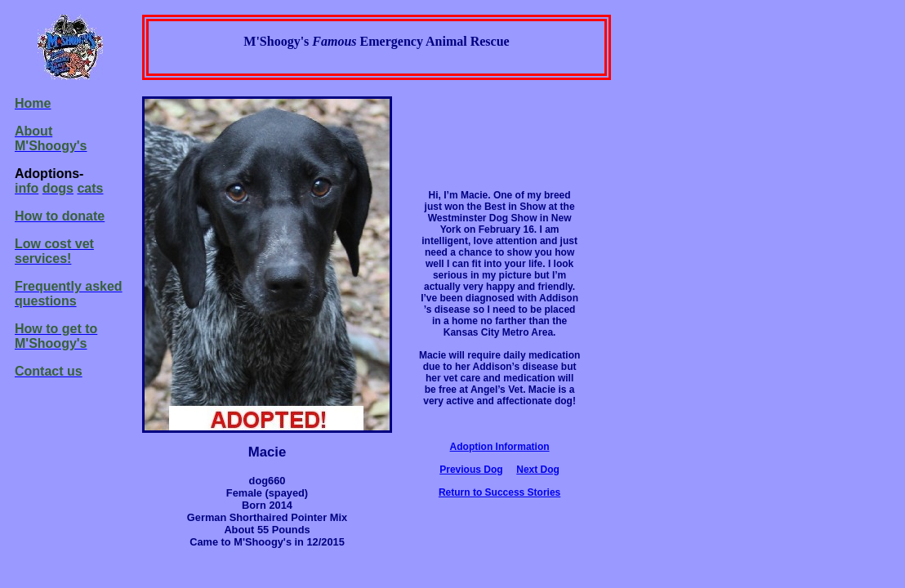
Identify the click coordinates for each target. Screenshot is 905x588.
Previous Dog (471, 470)
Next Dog (538, 470)
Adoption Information (500, 447)
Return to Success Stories (499, 492)
